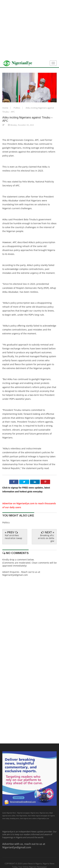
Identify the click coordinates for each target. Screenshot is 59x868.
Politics (17, 108)
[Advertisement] (29, 30)
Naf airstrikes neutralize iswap (14, 537)
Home (5, 108)
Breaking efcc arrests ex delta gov (46, 538)
